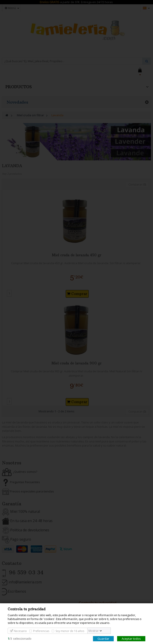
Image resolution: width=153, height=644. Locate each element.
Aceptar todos (131, 639)
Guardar (103, 639)
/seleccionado (20, 639)
